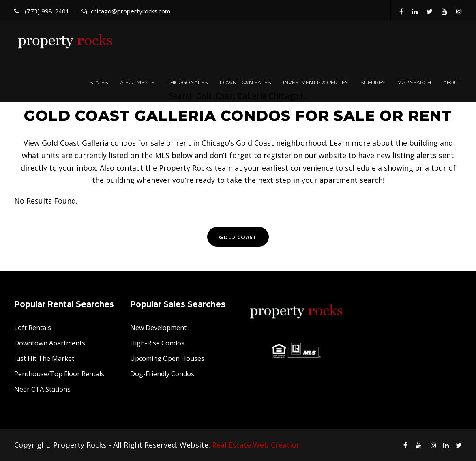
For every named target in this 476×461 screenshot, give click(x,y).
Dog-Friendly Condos (162, 374)
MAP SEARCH (414, 83)
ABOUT (452, 83)
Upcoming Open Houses (167, 358)
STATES (99, 83)
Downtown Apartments (50, 343)
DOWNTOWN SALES (245, 83)
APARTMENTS (137, 83)
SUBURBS (373, 83)
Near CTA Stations (42, 389)
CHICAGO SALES (187, 83)
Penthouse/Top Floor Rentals (59, 374)
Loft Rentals (33, 328)
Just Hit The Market (44, 358)
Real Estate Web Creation (256, 445)
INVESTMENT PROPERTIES (316, 83)
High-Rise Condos (157, 343)
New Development (158, 328)
